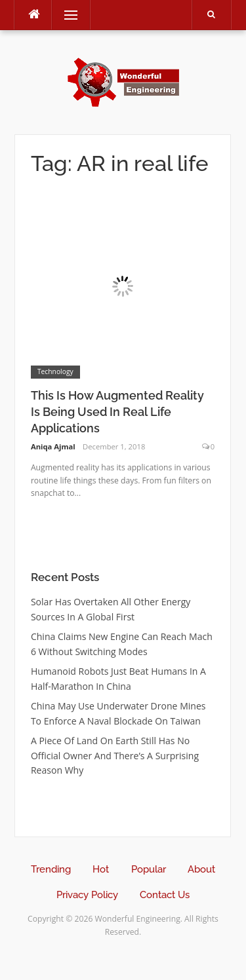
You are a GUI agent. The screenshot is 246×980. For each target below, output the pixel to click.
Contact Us (165, 895)
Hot (101, 869)
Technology (55, 371)
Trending (51, 869)
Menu (65, 15)
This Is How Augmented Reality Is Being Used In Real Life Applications (117, 412)
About (201, 869)
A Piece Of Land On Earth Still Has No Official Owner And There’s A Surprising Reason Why (115, 755)
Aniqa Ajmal (53, 446)
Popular (149, 869)
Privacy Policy (87, 895)
